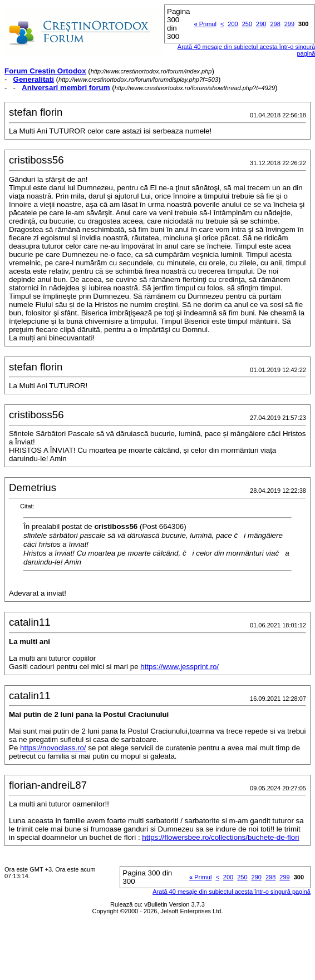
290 (261, 24)
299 (289, 24)
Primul (205, 24)
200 (233, 24)
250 (247, 24)
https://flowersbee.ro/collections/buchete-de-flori (220, 837)
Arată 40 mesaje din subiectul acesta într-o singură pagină (232, 892)
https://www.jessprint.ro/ (179, 667)
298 (275, 24)
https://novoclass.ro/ (53, 748)
